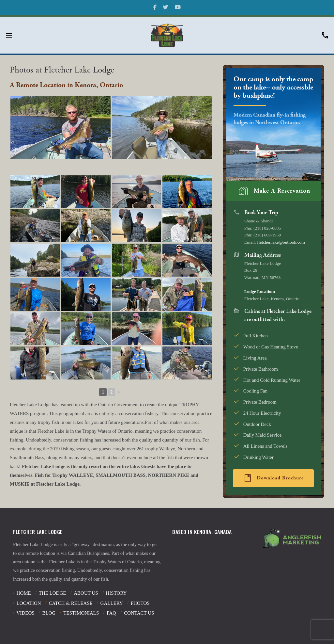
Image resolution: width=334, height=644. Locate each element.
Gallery (112, 603)
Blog (49, 613)
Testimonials (81, 613)
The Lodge (53, 593)
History (116, 593)
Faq (111, 613)
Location (29, 603)
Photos (140, 603)
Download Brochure (273, 478)
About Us (86, 593)
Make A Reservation (274, 191)
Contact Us (139, 613)
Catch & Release (70, 603)
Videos (26, 613)
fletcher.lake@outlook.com (281, 242)
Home (24, 593)
